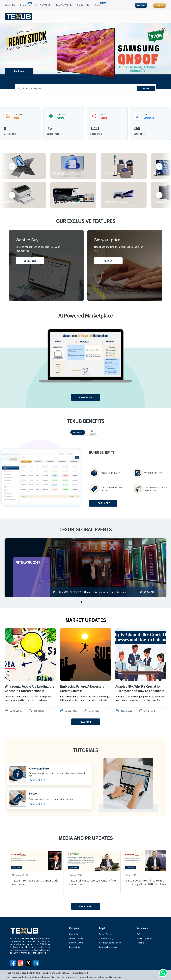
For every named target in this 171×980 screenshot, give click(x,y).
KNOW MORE (86, 397)
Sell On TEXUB (43, 5)
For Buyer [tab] (78, 432)
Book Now (19, 71)
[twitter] (28, 963)
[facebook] (13, 963)
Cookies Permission (109, 947)
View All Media (86, 906)
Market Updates (144, 938)
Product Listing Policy (110, 943)
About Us (10, 5)
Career (98, 5)
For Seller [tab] (93, 432)
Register (141, 5)
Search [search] (146, 88)
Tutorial (140, 943)
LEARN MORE (103, 503)
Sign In (159, 5)
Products (25, 5)
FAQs (139, 934)
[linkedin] (36, 963)
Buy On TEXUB (64, 5)
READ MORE (86, 722)
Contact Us (83, 5)
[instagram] (21, 963)
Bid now (108, 261)
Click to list (30, 261)
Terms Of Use (106, 934)
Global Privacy (106, 938)
